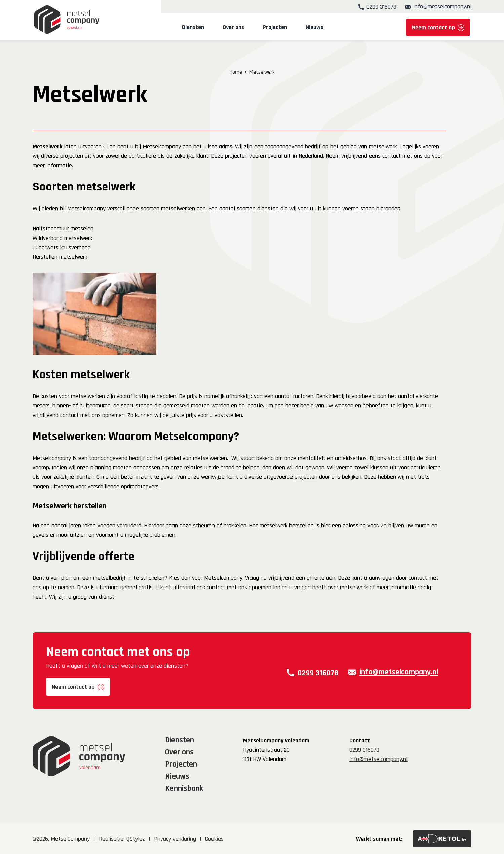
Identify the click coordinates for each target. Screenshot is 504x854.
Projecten (275, 27)
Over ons (233, 27)
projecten (306, 477)
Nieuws (315, 27)
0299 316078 (381, 7)
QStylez (135, 839)
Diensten (193, 27)
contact (418, 578)
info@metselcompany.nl (442, 7)
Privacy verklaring (175, 839)
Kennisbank (184, 788)
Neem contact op (433, 27)
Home (236, 72)
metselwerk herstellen (287, 525)
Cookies (214, 839)
